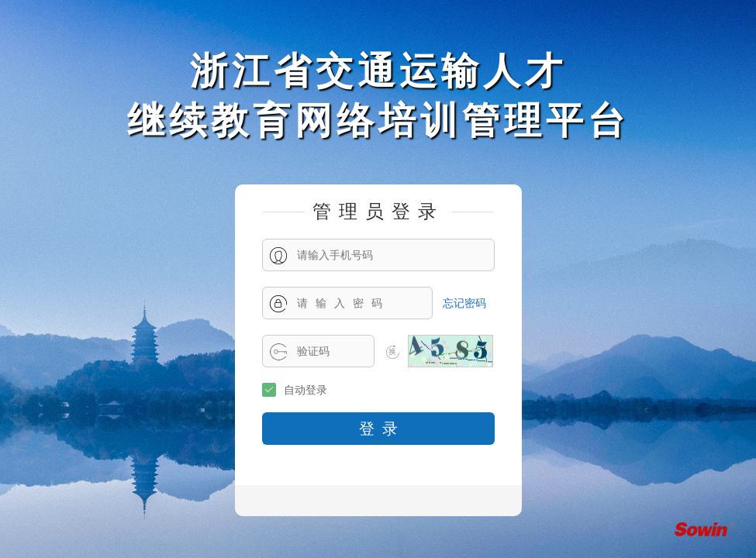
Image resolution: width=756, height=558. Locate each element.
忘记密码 (464, 303)
